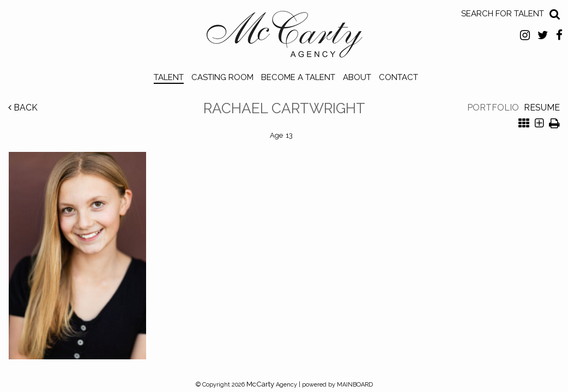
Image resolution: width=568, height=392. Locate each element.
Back (23, 108)
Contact (398, 77)
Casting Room (222, 77)
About (357, 77)
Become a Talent (298, 77)
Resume (542, 108)
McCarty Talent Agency (284, 37)
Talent (169, 77)
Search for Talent (503, 14)
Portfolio (493, 108)
